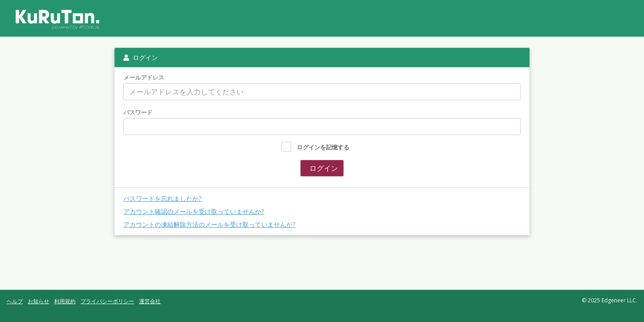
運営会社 (150, 301)
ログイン (323, 168)
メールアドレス (144, 78)
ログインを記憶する (323, 147)
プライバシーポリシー (107, 301)
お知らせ (38, 301)
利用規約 (65, 301)
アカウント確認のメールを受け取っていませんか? (194, 211)
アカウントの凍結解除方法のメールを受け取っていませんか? (210, 224)
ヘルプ (15, 301)
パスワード (138, 112)
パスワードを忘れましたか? (163, 198)
